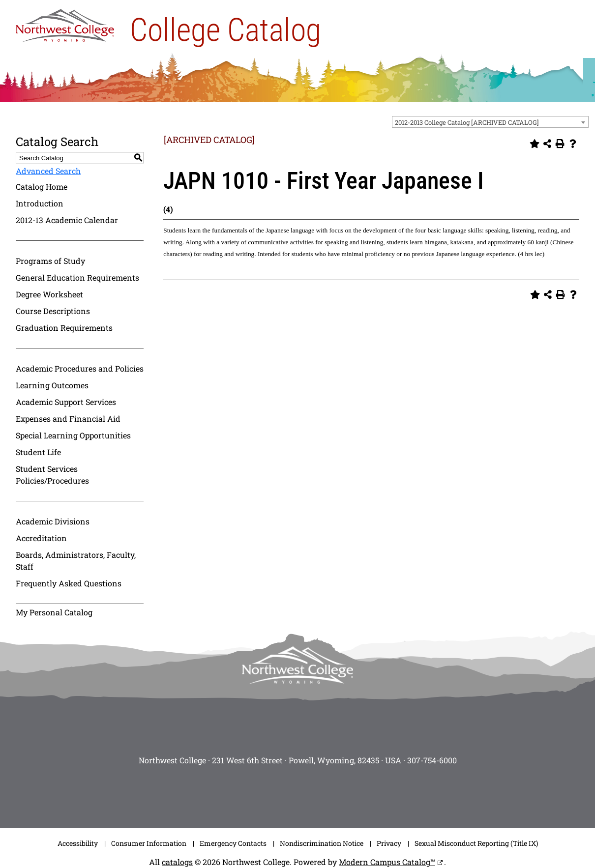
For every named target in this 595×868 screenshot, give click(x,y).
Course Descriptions (53, 311)
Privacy (389, 843)
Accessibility (78, 843)
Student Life (38, 452)
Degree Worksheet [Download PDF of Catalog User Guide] (49, 294)
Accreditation (41, 538)
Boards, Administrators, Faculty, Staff (76, 561)
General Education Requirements (77, 277)
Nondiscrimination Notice (322, 843)
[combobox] (490, 122)
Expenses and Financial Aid (68, 419)
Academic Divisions (53, 521)
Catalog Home (42, 187)
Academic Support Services (66, 402)
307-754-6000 (432, 760)
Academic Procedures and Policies (80, 368)
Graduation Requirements (64, 328)
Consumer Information (149, 843)
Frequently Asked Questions (69, 583)
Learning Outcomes (52, 385)
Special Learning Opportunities (73, 435)
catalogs (177, 862)
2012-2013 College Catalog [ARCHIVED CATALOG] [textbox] (467, 122)
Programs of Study (50, 261)
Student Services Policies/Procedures (52, 475)
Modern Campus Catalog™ (387, 862)
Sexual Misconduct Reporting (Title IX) (476, 843)
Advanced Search (48, 171)
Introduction (40, 203)
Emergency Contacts (233, 843)
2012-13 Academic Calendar (67, 220)
